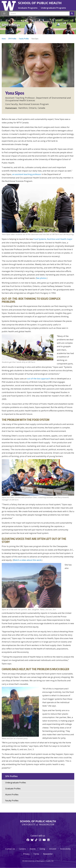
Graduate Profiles (13, 789)
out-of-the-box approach (39, 379)
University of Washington (9, 5)
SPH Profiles (11, 25)
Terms (36, 854)
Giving (42, 849)
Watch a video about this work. (27, 560)
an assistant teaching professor (27, 174)
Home (4, 39)
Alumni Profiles (12, 795)
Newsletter (48, 854)
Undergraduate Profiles (16, 783)
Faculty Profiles (24, 39)
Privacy (26, 854)
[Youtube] (44, 840)
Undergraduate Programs (53, 8)
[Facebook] (28, 840)
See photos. (42, 278)
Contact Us (10, 849)
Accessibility (65, 849)
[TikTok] (36, 840)
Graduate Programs (28, 8)
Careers (22, 849)
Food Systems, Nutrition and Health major (53, 239)
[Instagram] (40, 840)
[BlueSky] (32, 840)
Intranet (53, 849)
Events (33, 849)
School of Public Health (40, 3)
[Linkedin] (48, 840)
